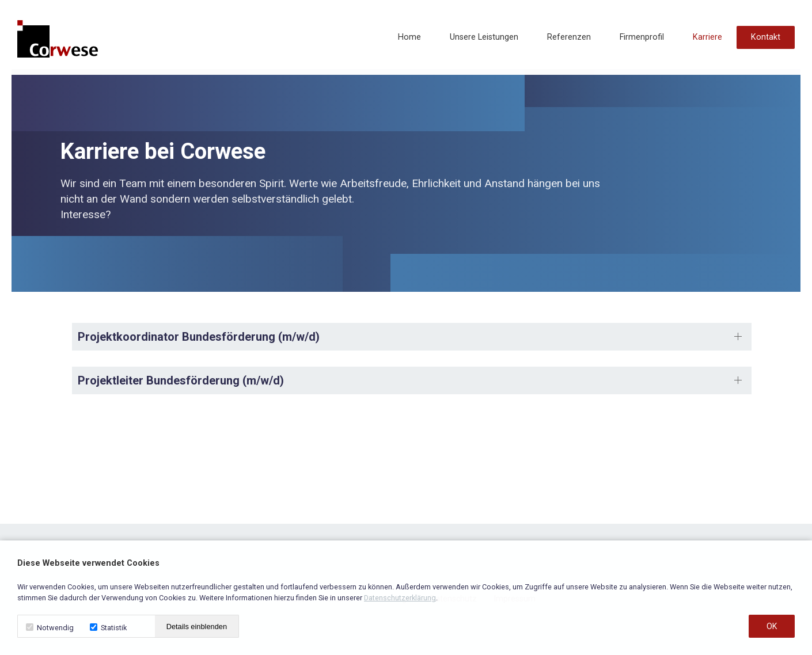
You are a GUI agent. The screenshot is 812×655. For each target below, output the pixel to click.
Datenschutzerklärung (400, 598)
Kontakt (766, 37)
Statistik (108, 628)
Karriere (707, 37)
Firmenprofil (642, 37)
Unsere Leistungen (484, 37)
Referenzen (569, 37)
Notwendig (50, 628)
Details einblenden (197, 627)
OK (772, 626)
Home (409, 37)
